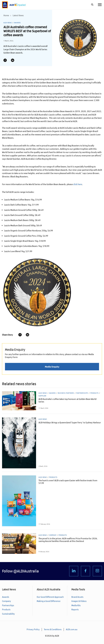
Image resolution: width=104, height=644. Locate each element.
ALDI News (8, 23)
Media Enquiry (52, 367)
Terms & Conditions (53, 629)
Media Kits (76, 605)
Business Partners (66, 393)
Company (53, 535)
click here (78, 184)
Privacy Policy (33, 629)
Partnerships (82, 393)
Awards (17, 23)
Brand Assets (77, 597)
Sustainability (8, 614)
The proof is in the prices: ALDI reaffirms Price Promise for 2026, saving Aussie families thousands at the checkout (68, 540)
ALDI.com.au (72, 629)
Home (6, 15)
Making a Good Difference (49, 601)
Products (94, 393)
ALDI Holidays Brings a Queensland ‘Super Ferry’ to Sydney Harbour (70, 423)
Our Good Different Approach (50, 597)
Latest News (18, 15)
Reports (75, 610)
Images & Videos (79, 601)
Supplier (42, 396)
